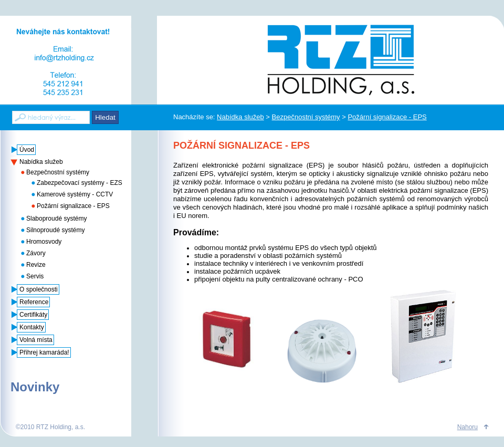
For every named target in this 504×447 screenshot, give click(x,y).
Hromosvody (44, 242)
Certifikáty (33, 315)
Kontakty (32, 327)
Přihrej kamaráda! (44, 352)
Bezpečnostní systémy (306, 117)
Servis (35, 276)
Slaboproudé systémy (56, 219)
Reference (34, 302)
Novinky (35, 387)
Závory (36, 253)
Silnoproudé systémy (55, 230)
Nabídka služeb (240, 117)
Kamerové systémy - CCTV (75, 194)
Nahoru (468, 427)
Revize (36, 265)
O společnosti (39, 289)
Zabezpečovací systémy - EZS (80, 183)
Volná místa (36, 340)
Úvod (27, 150)
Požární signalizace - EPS (387, 117)
